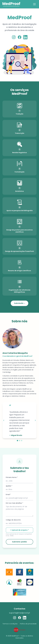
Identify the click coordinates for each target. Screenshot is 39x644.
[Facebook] (20, 37)
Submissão (19, 303)
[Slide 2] (20, 441)
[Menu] (34, 4)
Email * (8, 494)
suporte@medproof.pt (19, 613)
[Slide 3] (22, 441)
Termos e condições (10, 624)
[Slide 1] (17, 441)
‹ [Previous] (4, 420)
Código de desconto (13, 520)
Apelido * (9, 486)
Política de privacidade (28, 624)
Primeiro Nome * (12, 477)
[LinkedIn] (25, 37)
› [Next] (35, 420)
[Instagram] (14, 37)
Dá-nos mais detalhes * (14, 503)
